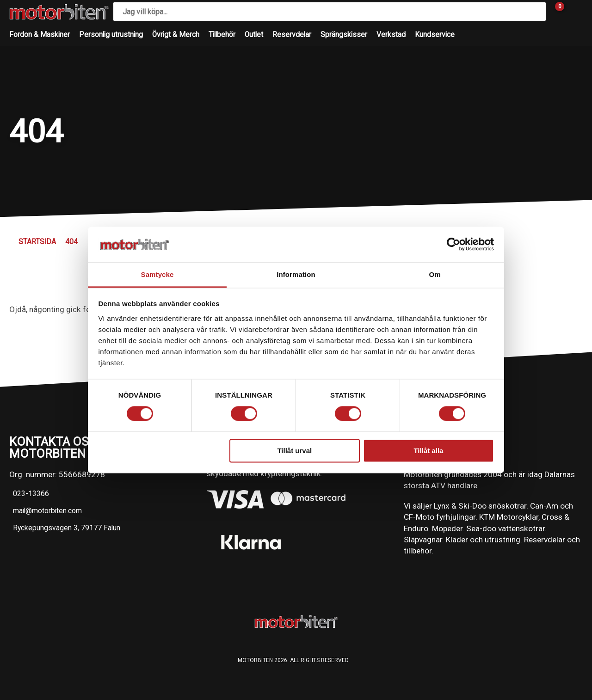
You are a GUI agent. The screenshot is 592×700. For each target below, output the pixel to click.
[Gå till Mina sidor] (573, 12)
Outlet (254, 35)
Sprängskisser (344, 35)
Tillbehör (222, 35)
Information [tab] (296, 274)
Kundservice (435, 35)
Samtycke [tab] (157, 274)
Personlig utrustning (111, 35)
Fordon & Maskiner (40, 35)
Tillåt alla (428, 451)
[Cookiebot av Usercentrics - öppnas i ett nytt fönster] (453, 245)
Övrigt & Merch (176, 35)
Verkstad (391, 35)
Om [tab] (435, 274)
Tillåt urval (294, 451)
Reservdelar (292, 35)
